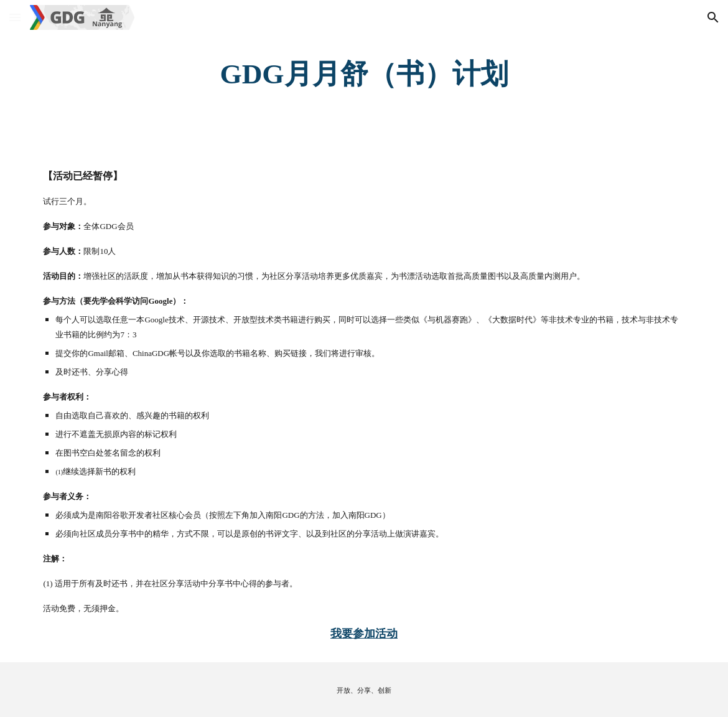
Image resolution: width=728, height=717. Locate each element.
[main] (364, 74)
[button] (15, 17)
